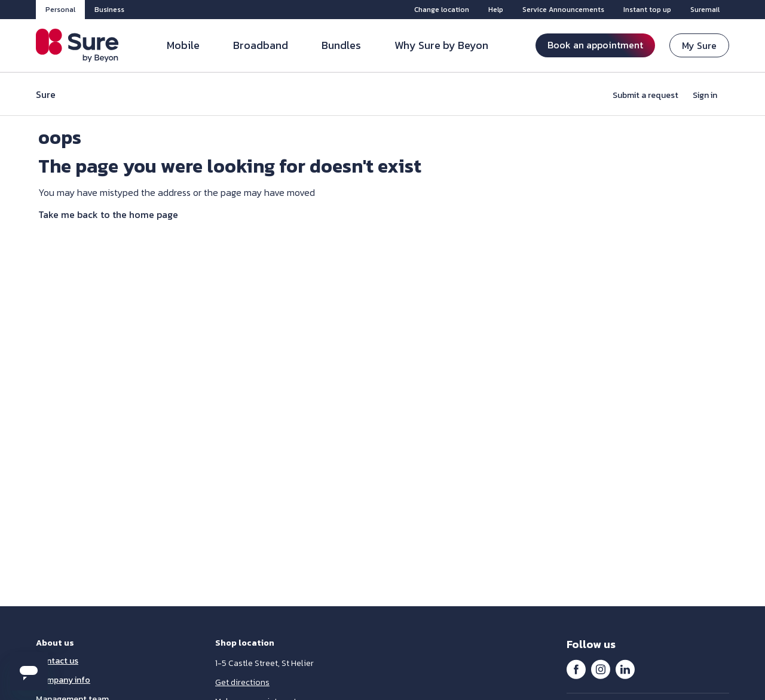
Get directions (242, 682)
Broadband (261, 45)
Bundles (341, 45)
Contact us (57, 661)
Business (109, 10)
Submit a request (645, 95)
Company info (63, 680)
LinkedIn (625, 669)
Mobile (183, 45)
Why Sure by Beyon (441, 45)
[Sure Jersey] (77, 45)
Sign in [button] (705, 95)
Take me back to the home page (108, 214)
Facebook (576, 669)
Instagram (601, 669)
